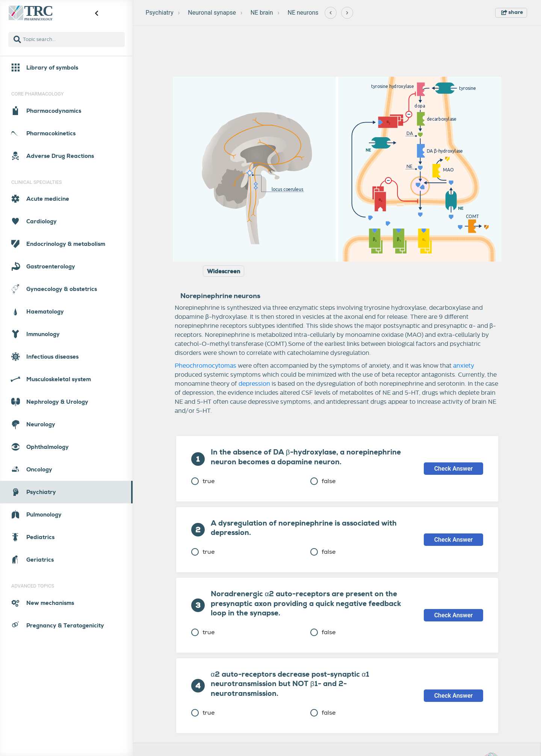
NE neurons (303, 13)
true (203, 481)
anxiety (464, 366)
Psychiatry (160, 13)
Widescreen (224, 271)
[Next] (347, 13)
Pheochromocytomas (206, 366)
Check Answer (454, 469)
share (512, 12)
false (323, 481)
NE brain (262, 13)
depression (254, 384)
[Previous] (331, 13)
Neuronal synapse (212, 13)
